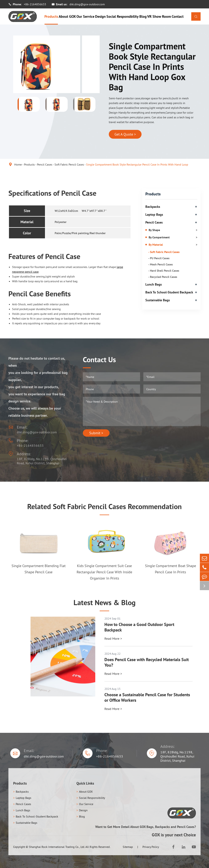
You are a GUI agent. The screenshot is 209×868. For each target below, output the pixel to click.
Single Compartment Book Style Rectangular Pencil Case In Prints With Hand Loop (137, 164)
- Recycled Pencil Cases (163, 277)
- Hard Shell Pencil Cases (164, 271)
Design (100, 16)
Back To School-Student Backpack (169, 292)
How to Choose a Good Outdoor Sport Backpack (139, 627)
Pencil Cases (45, 164)
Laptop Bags (154, 214)
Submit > (96, 433)
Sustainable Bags (158, 300)
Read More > (113, 639)
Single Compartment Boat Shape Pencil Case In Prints (171, 569)
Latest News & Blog (104, 602)
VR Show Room (159, 16)
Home (18, 164)
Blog (143, 16)
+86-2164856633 (35, 4)
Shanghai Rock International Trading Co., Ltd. (57, 847)
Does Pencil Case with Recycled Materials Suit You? (147, 662)
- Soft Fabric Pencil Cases (164, 252)
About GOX (67, 16)
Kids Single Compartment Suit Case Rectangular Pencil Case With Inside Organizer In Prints (104, 572)
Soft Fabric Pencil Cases (69, 164)
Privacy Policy (151, 847)
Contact (178, 16)
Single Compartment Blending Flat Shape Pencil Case (39, 569)
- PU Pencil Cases (159, 258)
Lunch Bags (154, 284)
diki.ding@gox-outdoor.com (87, 4)
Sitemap (128, 847)
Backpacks (153, 207)
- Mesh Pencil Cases (161, 264)
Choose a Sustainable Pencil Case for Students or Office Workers (147, 698)
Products (51, 16)
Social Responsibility (123, 16)
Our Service (85, 16)
